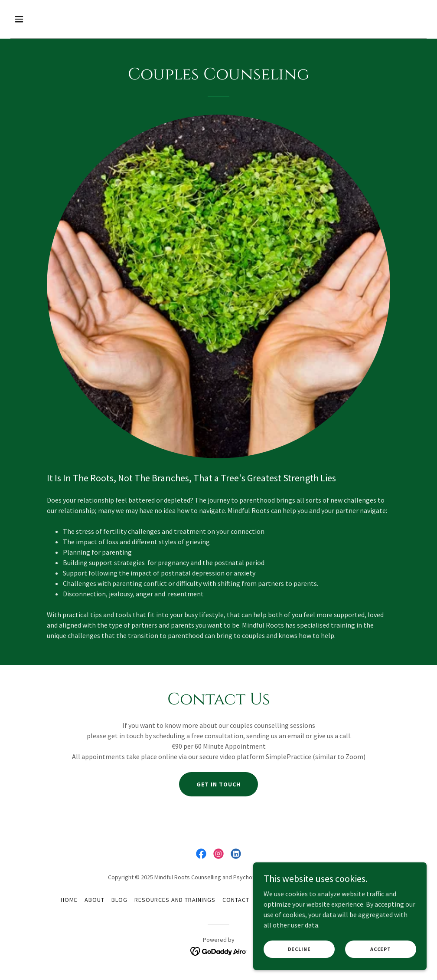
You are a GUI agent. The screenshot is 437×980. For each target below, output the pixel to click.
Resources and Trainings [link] (175, 900)
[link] (201, 854)
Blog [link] (119, 900)
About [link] (95, 900)
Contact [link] (236, 900)
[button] (58, 19)
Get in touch (218, 784)
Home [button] (69, 900)
